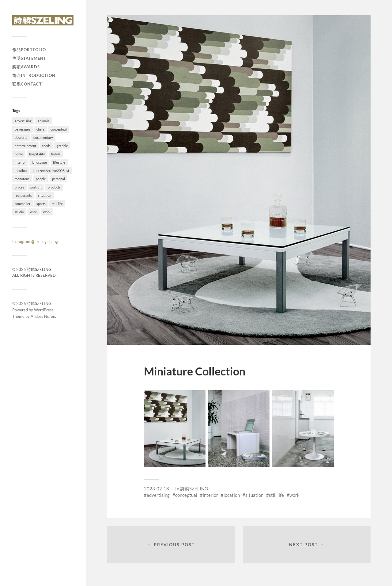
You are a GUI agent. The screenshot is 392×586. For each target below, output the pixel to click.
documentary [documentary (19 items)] (43, 137)
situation (254, 495)
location (232, 495)
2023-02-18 (156, 489)
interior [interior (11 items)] (20, 162)
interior (210, 495)
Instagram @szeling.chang (35, 242)
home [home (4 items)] (19, 154)
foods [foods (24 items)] (46, 146)
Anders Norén (43, 316)
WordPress (44, 310)
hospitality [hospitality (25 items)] (37, 154)
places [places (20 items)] (19, 187)
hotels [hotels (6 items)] (56, 154)
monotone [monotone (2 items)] (22, 179)
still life (276, 495)
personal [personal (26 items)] (58, 179)
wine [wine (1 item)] (34, 212)
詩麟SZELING (39, 303)
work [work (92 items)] (47, 212)
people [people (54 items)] (41, 179)
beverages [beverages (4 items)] (23, 129)
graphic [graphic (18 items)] (62, 146)
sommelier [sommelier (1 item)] (23, 204)
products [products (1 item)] (54, 187)
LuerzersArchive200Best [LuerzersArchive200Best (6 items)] (51, 171)
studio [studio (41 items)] (19, 212)
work (294, 495)
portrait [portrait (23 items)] (36, 187)
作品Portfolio (29, 50)
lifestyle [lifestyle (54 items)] (59, 162)
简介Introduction (34, 75)
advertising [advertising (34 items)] (23, 121)
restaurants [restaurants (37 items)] (23, 195)
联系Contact (27, 84)
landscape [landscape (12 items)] (39, 162)
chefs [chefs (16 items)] (40, 129)
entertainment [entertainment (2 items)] (25, 146)
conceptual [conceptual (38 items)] (59, 129)
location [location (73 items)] (21, 171)
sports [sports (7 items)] (41, 204)
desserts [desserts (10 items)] (21, 137)
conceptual (186, 495)
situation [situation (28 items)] (45, 195)
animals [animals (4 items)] (43, 121)
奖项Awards (26, 67)
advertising (158, 495)
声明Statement (29, 58)
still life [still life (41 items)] (57, 204)
